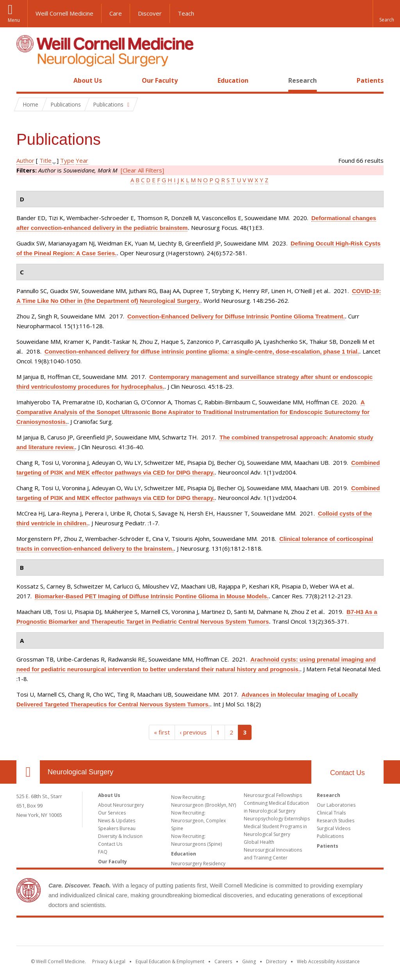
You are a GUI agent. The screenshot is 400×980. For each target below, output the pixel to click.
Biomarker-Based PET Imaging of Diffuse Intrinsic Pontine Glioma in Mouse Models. (152, 596)
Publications (330, 836)
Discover (150, 13)
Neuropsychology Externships (277, 819)
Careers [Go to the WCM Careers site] (223, 961)
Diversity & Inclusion (120, 836)
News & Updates (117, 821)
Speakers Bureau (117, 828)
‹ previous (193, 732)
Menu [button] (14, 20)
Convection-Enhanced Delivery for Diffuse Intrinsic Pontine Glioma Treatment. (236, 316)
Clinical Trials (331, 813)
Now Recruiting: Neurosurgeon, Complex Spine (198, 821)
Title (46, 160)
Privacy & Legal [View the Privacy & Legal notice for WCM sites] (109, 961)
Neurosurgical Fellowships (273, 795)
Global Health (259, 842)
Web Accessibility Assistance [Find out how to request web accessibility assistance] (328, 961)
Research (303, 80)
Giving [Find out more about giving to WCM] (249, 961)
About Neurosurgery (121, 805)
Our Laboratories (336, 805)
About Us (88, 80)
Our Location (28, 772)
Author (25, 160)
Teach (186, 13)
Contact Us (347, 773)
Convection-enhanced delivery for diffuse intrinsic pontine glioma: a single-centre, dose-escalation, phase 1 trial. (202, 351)
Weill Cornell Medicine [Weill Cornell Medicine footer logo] (200, 933)
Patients (370, 80)
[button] (386, 14)
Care (116, 13)
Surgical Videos (334, 828)
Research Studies (336, 821)
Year (82, 160)
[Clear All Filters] (142, 170)
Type (67, 160)
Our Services (112, 813)
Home (25, 80)
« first (162, 732)
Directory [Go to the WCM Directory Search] (276, 961)
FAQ (103, 852)
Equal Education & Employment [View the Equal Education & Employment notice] (170, 961)
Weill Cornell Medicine (64, 13)
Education (233, 80)
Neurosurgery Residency (198, 864)
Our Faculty (160, 80)
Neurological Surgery (80, 772)
